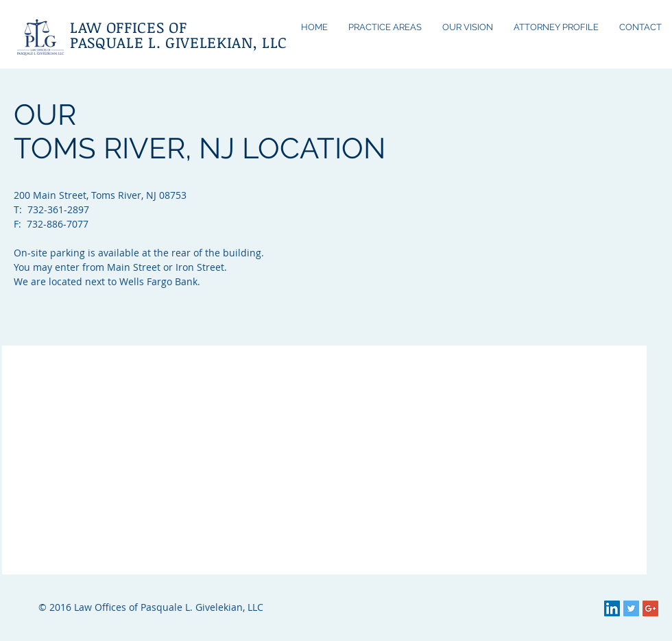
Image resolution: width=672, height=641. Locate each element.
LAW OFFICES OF (128, 27)
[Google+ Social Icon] (650, 608)
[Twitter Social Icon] (631, 608)
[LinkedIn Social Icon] (612, 608)
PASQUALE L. (115, 42)
